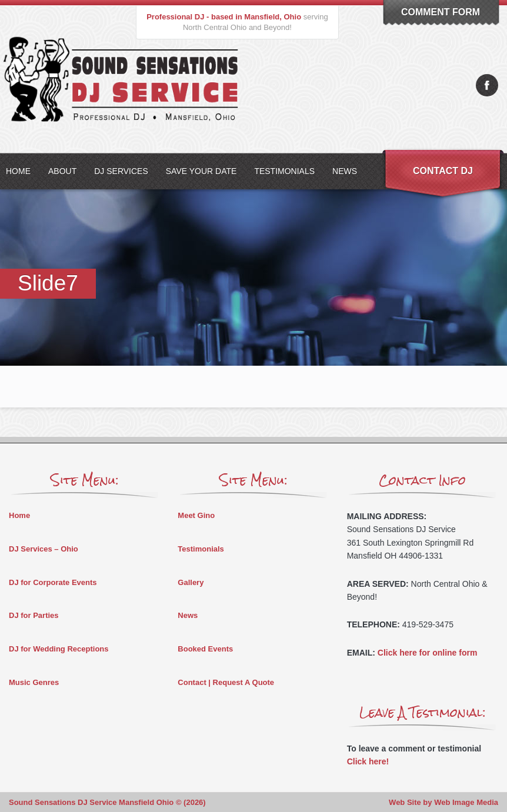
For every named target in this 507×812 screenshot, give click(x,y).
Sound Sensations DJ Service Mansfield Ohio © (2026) (107, 802)
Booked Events (205, 649)
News (345, 171)
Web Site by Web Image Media (443, 802)
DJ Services (121, 171)
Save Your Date (201, 171)
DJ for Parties (34, 615)
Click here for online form (428, 653)
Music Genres (34, 682)
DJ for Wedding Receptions (59, 649)
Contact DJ (443, 171)
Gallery (191, 582)
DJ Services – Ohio (44, 549)
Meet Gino (196, 515)
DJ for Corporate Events (53, 582)
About (62, 171)
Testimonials (284, 171)
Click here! (368, 761)
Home (19, 515)
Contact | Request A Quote (226, 682)
